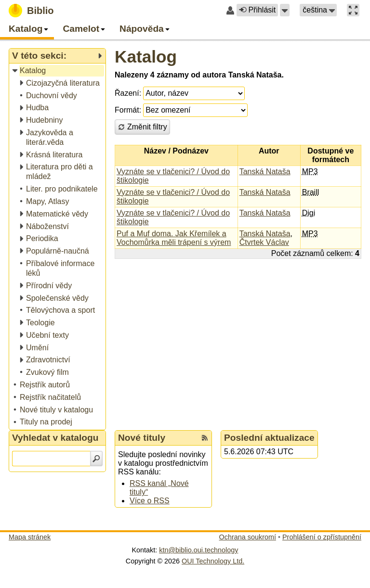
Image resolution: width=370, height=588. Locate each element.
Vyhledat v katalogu (55, 438)
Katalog (146, 57)
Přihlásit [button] (257, 10)
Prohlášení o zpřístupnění (322, 537)
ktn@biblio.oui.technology (198, 550)
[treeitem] (58, 71)
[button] (285, 10)
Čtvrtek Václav (264, 242)
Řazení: (128, 93)
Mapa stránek (30, 537)
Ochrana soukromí (248, 537)
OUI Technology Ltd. (213, 561)
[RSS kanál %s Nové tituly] (205, 438)
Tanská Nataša (265, 172)
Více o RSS (150, 501)
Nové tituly (142, 438)
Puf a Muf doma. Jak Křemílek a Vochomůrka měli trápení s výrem (174, 238)
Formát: (128, 110)
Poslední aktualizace (269, 438)
